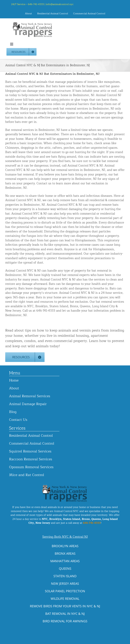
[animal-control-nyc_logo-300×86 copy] (33, 23)
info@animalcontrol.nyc (60, 4)
